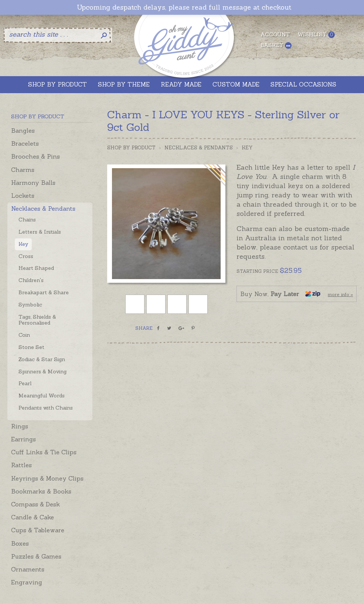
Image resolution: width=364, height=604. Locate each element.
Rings (20, 426)
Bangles (23, 130)
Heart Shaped (36, 268)
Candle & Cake (33, 517)
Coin (24, 335)
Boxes (20, 543)
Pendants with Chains (46, 408)
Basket (276, 45)
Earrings (23, 439)
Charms (23, 170)
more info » (340, 294)
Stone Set (31, 347)
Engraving (27, 582)
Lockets (23, 196)
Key (23, 244)
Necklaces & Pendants (43, 208)
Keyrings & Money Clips (47, 478)
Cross (26, 256)
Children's (31, 280)
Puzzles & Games (36, 556)
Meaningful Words (42, 396)
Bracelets (25, 143)
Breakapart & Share (44, 292)
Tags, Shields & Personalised (37, 320)
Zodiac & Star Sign (42, 359)
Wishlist (316, 35)
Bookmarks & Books (41, 491)
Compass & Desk (35, 504)
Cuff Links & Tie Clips (44, 452)
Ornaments (28, 569)
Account (275, 34)
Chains (27, 220)
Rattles (21, 465)
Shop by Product (131, 148)
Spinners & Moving (42, 371)
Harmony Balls (33, 183)
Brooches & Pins (35, 156)
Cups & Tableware (38, 530)
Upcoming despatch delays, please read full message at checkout (184, 7)
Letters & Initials (40, 232)
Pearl (25, 383)
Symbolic (30, 305)
